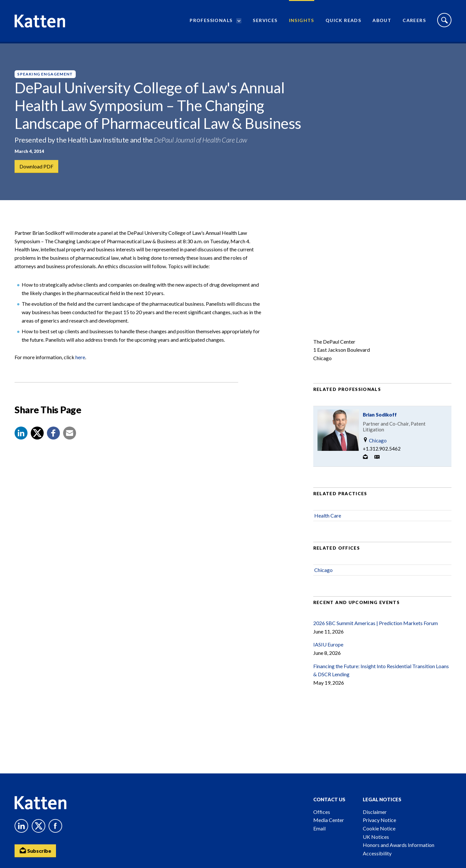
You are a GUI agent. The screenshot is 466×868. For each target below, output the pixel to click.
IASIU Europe (328, 647)
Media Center (329, 820)
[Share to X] (37, 436)
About (382, 21)
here (80, 360)
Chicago (375, 443)
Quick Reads (343, 21)
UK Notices (376, 837)
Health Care (328, 518)
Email (319, 828)
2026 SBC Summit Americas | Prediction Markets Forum (376, 626)
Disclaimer (375, 812)
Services (265, 21)
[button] (21, 436)
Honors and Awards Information (399, 845)
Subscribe (36, 850)
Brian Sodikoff (380, 417)
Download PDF (36, 166)
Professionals (211, 21)
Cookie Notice (379, 828)
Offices (322, 812)
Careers (414, 21)
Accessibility (377, 853)
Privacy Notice (379, 820)
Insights (302, 21)
